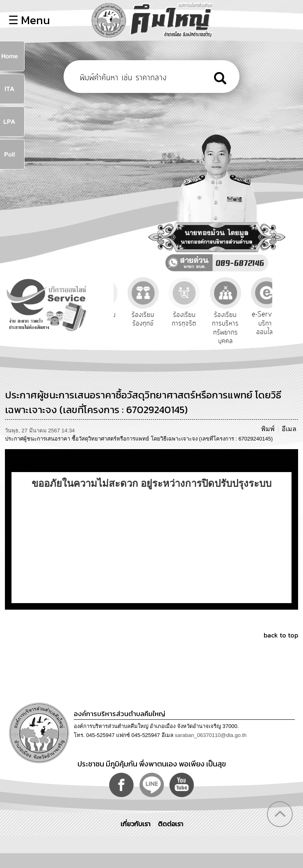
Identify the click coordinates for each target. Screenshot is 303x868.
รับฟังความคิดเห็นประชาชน (120, 324)
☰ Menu (29, 20)
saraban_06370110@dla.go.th (211, 735)
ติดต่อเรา (169, 824)
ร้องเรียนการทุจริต (202, 319)
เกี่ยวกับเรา (136, 824)
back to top (281, 635)
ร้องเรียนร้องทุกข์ (161, 319)
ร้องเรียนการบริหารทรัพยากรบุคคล (243, 328)
